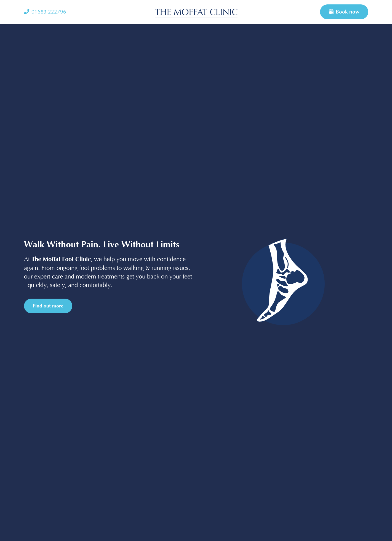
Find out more (48, 306)
